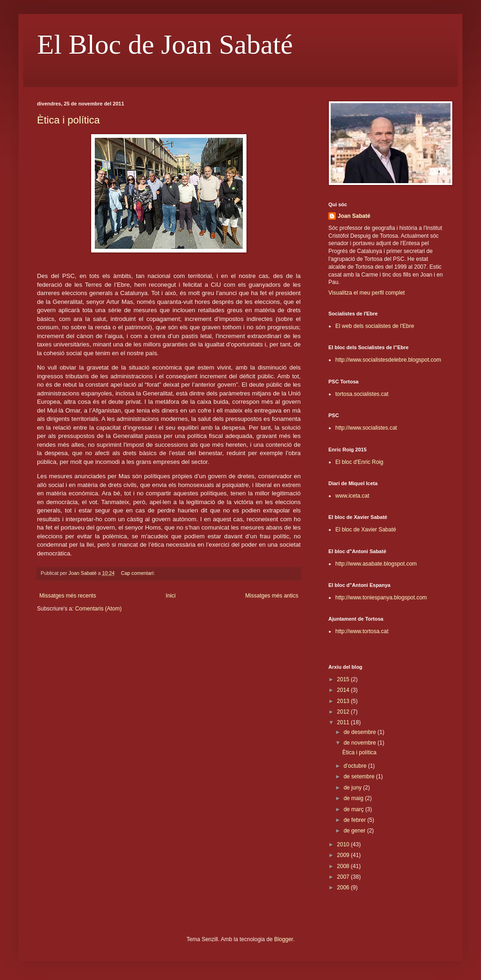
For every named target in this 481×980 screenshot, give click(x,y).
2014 (344, 690)
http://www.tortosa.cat (362, 631)
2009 (344, 855)
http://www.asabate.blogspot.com (376, 564)
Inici (170, 596)
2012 (344, 712)
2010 (344, 844)
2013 (344, 701)
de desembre (361, 732)
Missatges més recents (68, 596)
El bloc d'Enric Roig (359, 462)
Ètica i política (68, 120)
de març (355, 809)
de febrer (355, 820)
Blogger (284, 939)
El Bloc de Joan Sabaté (165, 44)
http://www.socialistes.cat (366, 428)
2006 (344, 888)
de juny (353, 788)
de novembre (361, 743)
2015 (344, 679)
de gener (355, 831)
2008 (344, 866)
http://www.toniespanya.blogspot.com (381, 598)
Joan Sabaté (354, 216)
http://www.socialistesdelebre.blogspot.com (388, 360)
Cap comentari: (139, 573)
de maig (354, 798)
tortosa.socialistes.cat (362, 394)
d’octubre (356, 766)
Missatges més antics (272, 596)
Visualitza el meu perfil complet (367, 293)
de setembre (360, 777)
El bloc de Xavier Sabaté (366, 530)
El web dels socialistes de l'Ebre (375, 326)
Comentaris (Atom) (98, 609)
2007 (344, 877)
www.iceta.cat (352, 496)
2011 (344, 722)
